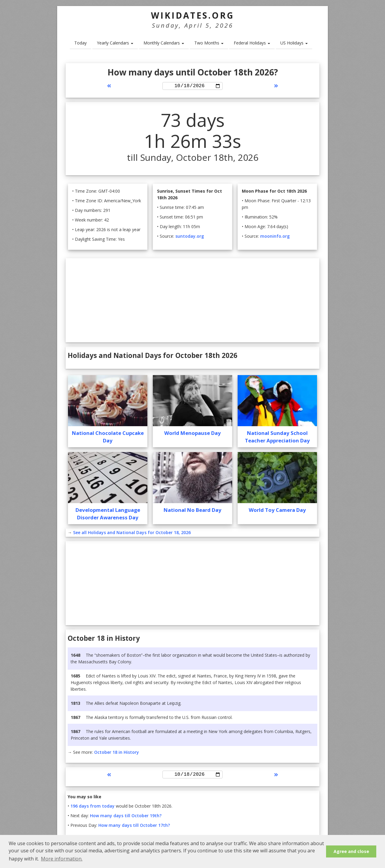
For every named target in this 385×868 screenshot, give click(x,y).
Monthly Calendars (164, 43)
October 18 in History (117, 753)
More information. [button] (62, 859)
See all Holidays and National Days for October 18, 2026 (132, 533)
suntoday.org (190, 237)
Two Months (209, 43)
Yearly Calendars (115, 43)
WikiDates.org (193, 15)
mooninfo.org (275, 237)
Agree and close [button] (351, 851)
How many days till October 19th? (126, 818)
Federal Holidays (252, 43)
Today (80, 43)
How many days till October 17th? (134, 827)
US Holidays (294, 43)
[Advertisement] (192, 301)
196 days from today (92, 808)
